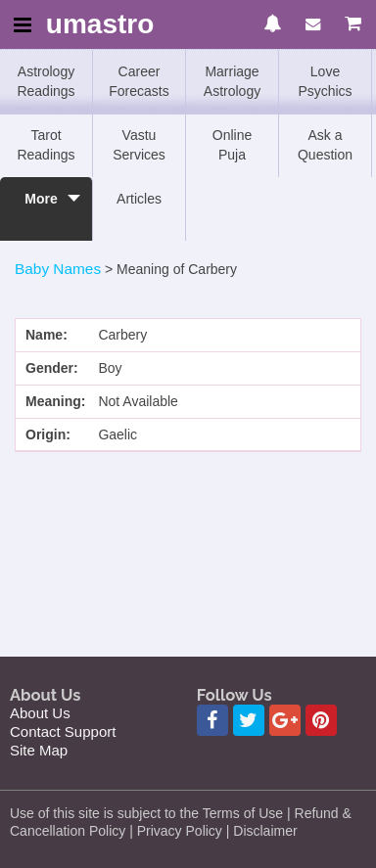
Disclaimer (265, 831)
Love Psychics (325, 81)
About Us (40, 713)
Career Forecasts (139, 81)
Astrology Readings (46, 81)
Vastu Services (139, 145)
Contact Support (63, 731)
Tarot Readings (46, 145)
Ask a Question (325, 145)
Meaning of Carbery (177, 269)
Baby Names (58, 269)
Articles (139, 199)
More (41, 208)
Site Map (39, 750)
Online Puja (232, 145)
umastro (100, 25)
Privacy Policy (180, 831)
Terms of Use (243, 813)
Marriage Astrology (232, 81)
